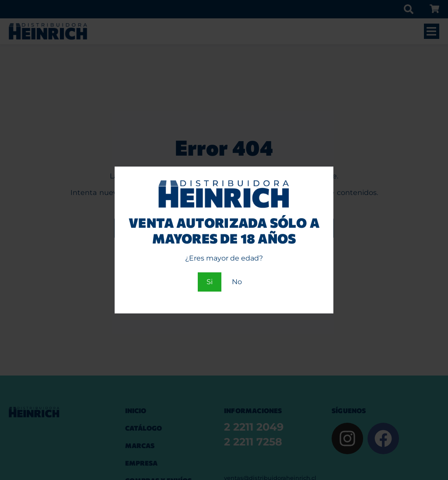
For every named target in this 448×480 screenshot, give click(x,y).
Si (210, 282)
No (237, 282)
